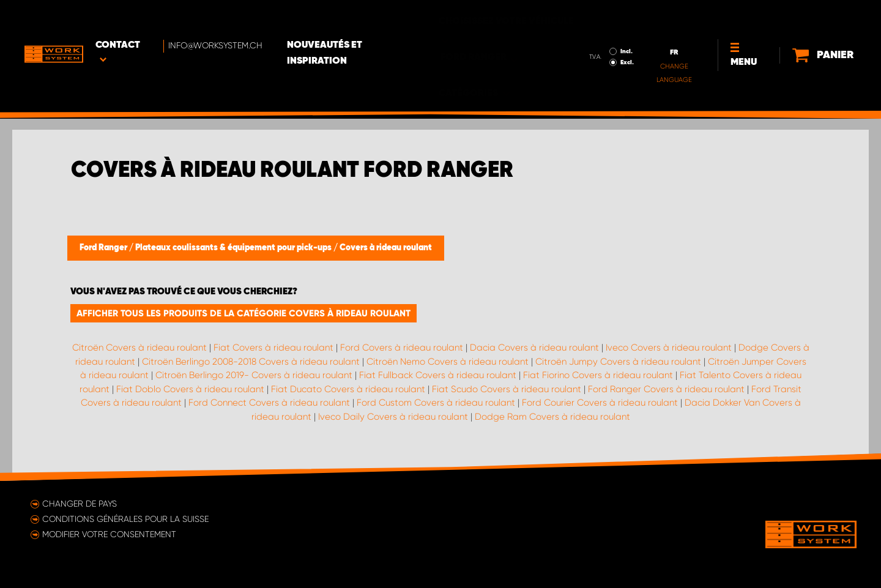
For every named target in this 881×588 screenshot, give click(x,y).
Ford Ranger (104, 248)
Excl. (589, 28)
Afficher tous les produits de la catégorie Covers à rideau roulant (243, 313)
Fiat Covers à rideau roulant (273, 348)
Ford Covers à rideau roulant (402, 348)
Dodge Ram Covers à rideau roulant (552, 417)
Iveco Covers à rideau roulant (669, 348)
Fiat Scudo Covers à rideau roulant (507, 389)
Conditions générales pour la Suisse (125, 519)
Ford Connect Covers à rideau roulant (269, 403)
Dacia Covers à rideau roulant (534, 348)
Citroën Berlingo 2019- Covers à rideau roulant (254, 375)
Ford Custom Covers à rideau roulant (436, 403)
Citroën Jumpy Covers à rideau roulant (618, 362)
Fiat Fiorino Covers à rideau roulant (598, 375)
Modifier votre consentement (109, 534)
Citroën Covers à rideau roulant (139, 348)
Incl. (588, 17)
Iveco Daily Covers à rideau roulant (393, 417)
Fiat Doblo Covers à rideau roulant (190, 389)
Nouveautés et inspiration (365, 19)
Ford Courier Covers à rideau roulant (600, 403)
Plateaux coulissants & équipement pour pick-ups (234, 248)
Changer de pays (80, 504)
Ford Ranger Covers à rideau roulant (666, 389)
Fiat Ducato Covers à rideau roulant (348, 389)
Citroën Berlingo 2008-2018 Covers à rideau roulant (251, 362)
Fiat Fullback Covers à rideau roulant (438, 375)
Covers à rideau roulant (386, 248)
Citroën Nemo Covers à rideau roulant (448, 362)
